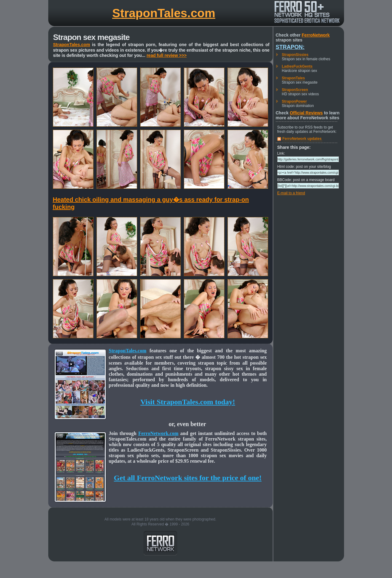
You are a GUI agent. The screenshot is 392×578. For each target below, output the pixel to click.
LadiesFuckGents (297, 66)
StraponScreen (295, 90)
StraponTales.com (164, 13)
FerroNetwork (316, 35)
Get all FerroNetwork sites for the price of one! (188, 478)
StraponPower (294, 101)
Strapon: (290, 47)
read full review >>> (167, 55)
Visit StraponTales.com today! (188, 402)
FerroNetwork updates (302, 139)
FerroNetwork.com (158, 433)
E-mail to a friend (291, 193)
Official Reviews (306, 113)
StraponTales (293, 78)
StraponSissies (295, 55)
